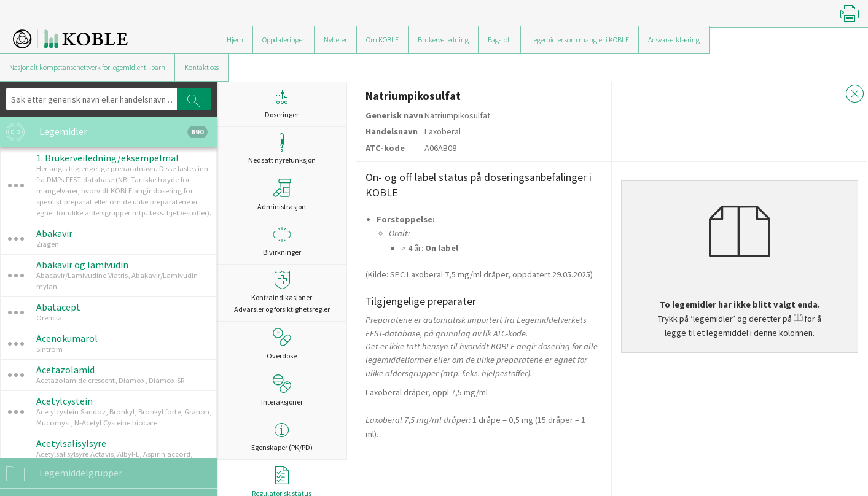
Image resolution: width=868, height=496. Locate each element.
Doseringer (282, 103)
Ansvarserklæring (674, 40)
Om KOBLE (382, 40)
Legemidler (104, 132)
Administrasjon (282, 195)
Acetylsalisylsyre (71, 443)
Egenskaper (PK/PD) (282, 436)
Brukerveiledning (443, 40)
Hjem (235, 40)
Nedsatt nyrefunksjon (282, 149)
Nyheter (335, 40)
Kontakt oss (201, 67)
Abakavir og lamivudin (82, 265)
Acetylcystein (65, 401)
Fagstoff (499, 40)
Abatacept (58, 307)
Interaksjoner (282, 390)
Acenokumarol (67, 338)
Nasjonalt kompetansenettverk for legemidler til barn (87, 67)
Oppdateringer (283, 40)
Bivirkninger (282, 241)
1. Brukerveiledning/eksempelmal (108, 158)
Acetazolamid (65, 370)
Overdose (282, 344)
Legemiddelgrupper (61, 473)
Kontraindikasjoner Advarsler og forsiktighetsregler (282, 292)
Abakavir (54, 233)
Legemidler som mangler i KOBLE (580, 40)
